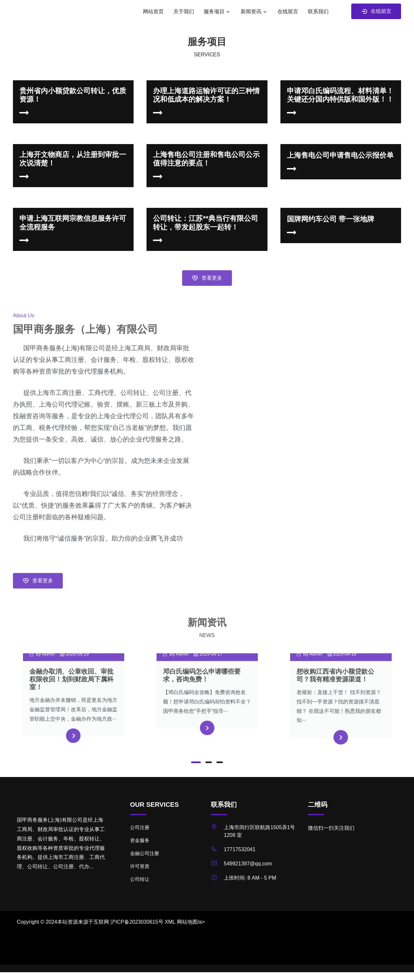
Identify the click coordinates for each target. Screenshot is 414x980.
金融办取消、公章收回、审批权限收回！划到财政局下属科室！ (71, 692)
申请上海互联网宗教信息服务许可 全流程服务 (73, 223)
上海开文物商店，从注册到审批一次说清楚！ (73, 159)
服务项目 (214, 11)
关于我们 (184, 11)
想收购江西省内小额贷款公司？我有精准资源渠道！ (335, 688)
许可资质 (140, 866)
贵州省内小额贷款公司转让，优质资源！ (73, 95)
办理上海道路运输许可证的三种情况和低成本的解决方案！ (206, 95)
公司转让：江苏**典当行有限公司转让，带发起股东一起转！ (206, 223)
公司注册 (140, 827)
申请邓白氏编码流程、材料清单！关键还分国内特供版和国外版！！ (340, 95)
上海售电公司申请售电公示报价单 (340, 155)
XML (170, 922)
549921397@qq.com (248, 864)
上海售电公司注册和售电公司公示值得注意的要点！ (206, 159)
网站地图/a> (191, 922)
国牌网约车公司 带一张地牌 (331, 219)
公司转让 (140, 879)
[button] (196, 762)
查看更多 (207, 291)
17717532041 (240, 849)
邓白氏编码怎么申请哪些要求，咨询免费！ (202, 688)
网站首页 (153, 11)
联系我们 (318, 11)
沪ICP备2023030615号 (137, 922)
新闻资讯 (251, 11)
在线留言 (288, 11)
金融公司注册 (145, 853)
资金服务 (140, 840)
